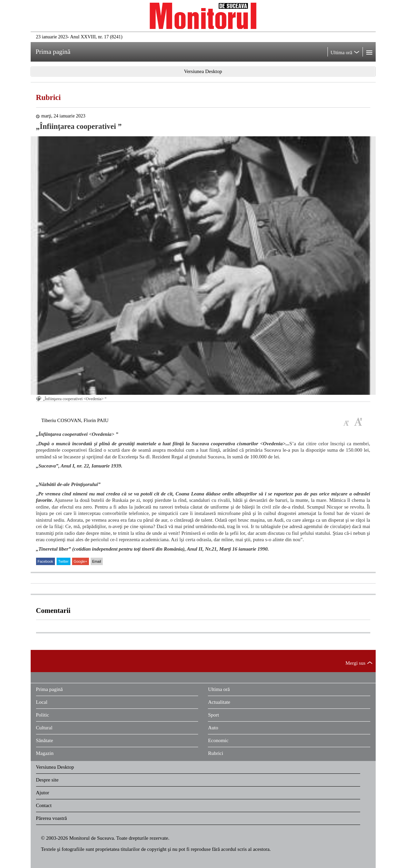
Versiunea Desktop (55, 767)
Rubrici (49, 97)
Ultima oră (219, 689)
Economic (218, 740)
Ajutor (43, 793)
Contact (44, 805)
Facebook (45, 561)
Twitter (64, 561)
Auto (213, 728)
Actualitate (219, 702)
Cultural (44, 728)
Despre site (47, 780)
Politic (43, 715)
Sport (213, 715)
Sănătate (45, 740)
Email (97, 561)
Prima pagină (50, 689)
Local (42, 702)
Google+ (81, 561)
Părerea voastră (52, 818)
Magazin (45, 753)
